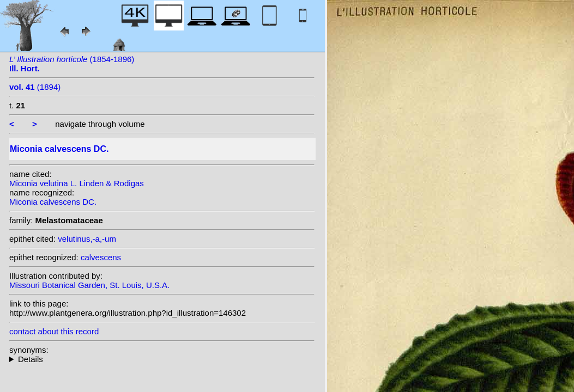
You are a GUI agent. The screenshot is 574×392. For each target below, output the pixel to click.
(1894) (35, 87)
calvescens (101, 257)
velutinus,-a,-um (87, 239)
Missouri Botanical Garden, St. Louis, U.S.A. (89, 285)
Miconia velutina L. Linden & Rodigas (77, 183)
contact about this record (54, 331)
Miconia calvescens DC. (53, 202)
